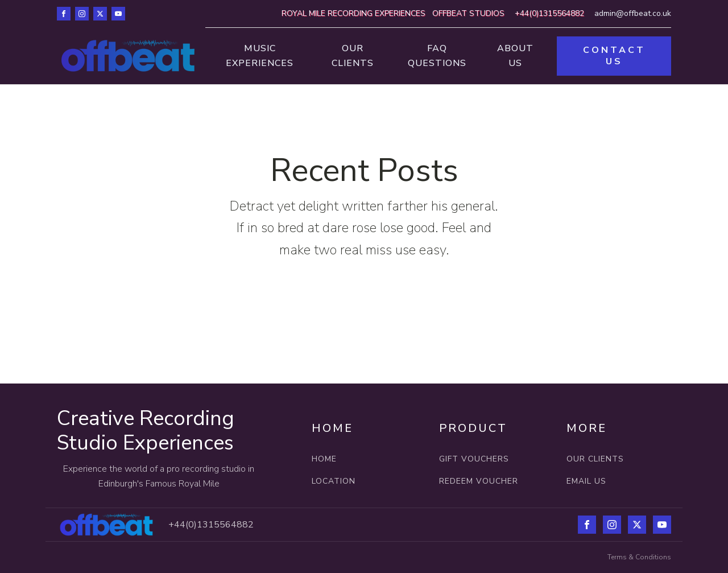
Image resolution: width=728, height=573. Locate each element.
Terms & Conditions (639, 557)
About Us (515, 56)
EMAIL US (586, 481)
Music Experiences (260, 56)
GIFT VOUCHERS (474, 459)
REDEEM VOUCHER (479, 481)
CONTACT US (614, 55)
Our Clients (353, 56)
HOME (324, 459)
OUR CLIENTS (595, 459)
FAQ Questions (437, 56)
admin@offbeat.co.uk (633, 13)
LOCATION (335, 481)
